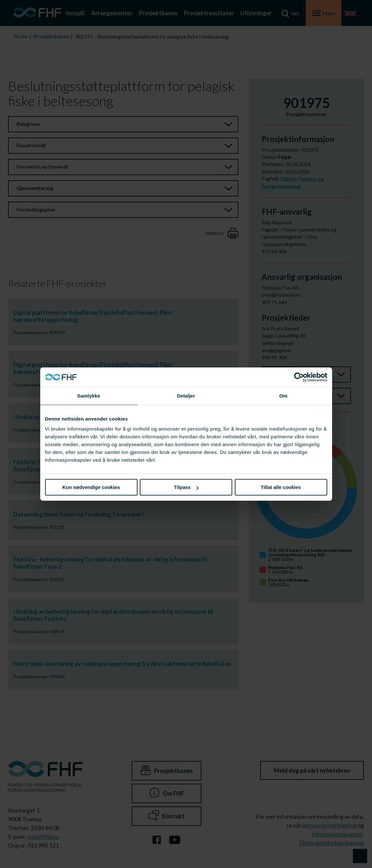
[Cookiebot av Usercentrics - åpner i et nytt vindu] (299, 377)
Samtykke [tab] (89, 396)
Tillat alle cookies (281, 487)
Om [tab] (283, 396)
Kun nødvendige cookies (91, 487)
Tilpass (186, 487)
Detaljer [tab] (186, 396)
